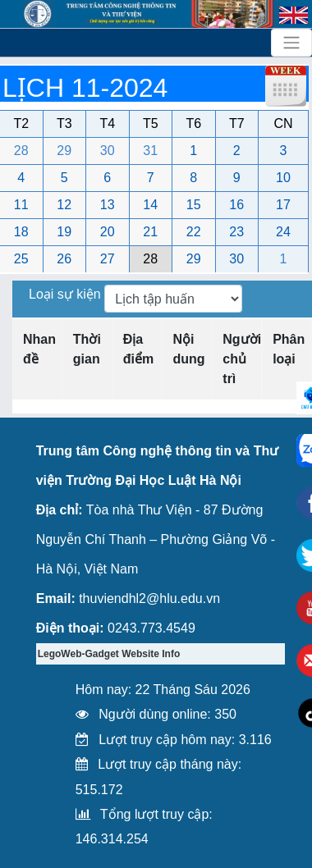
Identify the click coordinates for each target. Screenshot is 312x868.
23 (236, 232)
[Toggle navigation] (291, 43)
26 (64, 259)
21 (150, 232)
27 (108, 259)
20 (108, 232)
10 (283, 178)
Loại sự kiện (67, 294)
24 (283, 232)
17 (283, 205)
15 (194, 205)
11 (21, 205)
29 (64, 151)
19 (64, 232)
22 (194, 232)
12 (64, 205)
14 (150, 205)
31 (150, 151)
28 (21, 151)
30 (108, 151)
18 (21, 232)
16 (236, 205)
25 (21, 259)
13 (108, 205)
